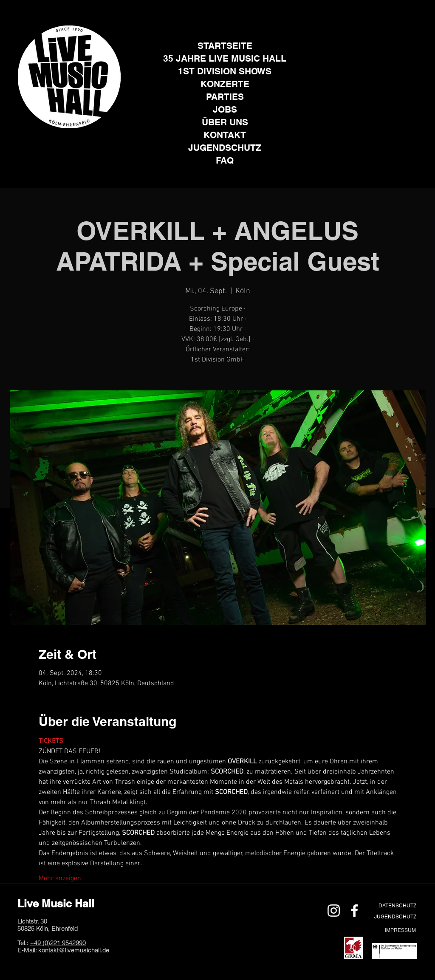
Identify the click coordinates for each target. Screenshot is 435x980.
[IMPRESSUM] (400, 930)
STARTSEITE (225, 46)
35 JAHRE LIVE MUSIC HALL (225, 58)
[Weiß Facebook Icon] (354, 911)
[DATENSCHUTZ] (397, 905)
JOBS (225, 109)
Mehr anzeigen (60, 878)
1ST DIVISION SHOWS (225, 71)
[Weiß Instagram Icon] (334, 911)
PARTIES (225, 97)
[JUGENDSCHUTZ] (395, 916)
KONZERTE (225, 84)
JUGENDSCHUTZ (225, 148)
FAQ (225, 160)
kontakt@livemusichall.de (74, 950)
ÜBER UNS (225, 122)
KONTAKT (225, 135)
